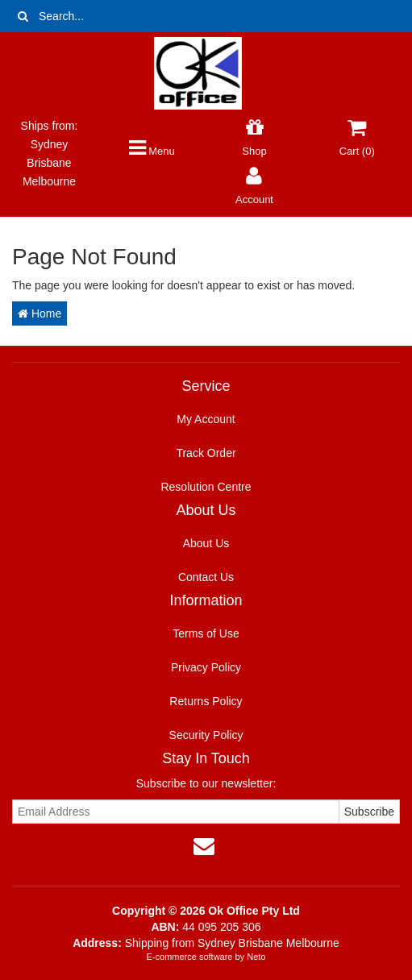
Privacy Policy (206, 667)
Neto (256, 957)
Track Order (206, 453)
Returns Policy (206, 701)
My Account (206, 419)
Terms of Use (206, 633)
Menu (152, 151)
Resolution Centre (206, 487)
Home (40, 314)
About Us (206, 543)
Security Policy (206, 735)
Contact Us (206, 577)
